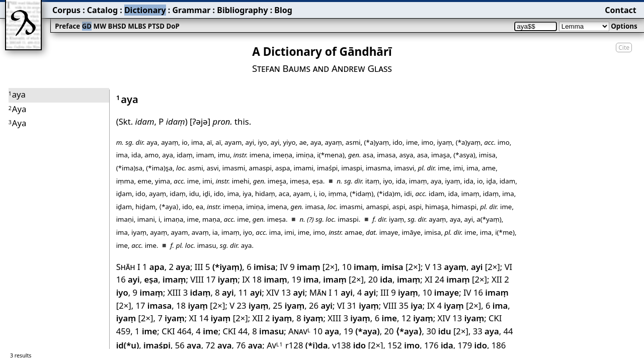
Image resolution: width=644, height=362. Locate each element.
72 (219, 345)
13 (449, 267)
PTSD (156, 26)
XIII (174, 292)
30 (438, 331)
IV (284, 267)
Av (275, 345)
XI (428, 279)
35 (411, 305)
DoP (173, 26)
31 (363, 305)
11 (250, 292)
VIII (197, 279)
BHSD (117, 26)
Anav (300, 331)
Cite (624, 48)
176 (439, 345)
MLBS (137, 26)
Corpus (66, 10)
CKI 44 (235, 331)
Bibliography (242, 10)
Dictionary (145, 10)
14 (215, 318)
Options (624, 26)
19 (305, 279)
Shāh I (128, 267)
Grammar (191, 10)
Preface (67, 26)
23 (253, 305)
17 (222, 279)
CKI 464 (176, 331)
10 (360, 267)
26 (321, 305)
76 (249, 345)
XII (497, 279)
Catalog (102, 10)
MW (100, 26)
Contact (620, 10)
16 (128, 279)
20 (380, 279)
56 (188, 345)
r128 (307, 345)
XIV (272, 292)
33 (486, 331)
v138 (349, 345)
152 (404, 345)
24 (452, 279)
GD (87, 26)
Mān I (320, 292)
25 (289, 305)
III (199, 267)
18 (270, 279)
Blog (283, 10)
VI (509, 267)
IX (246, 279)
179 (472, 345)
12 (417, 318)
